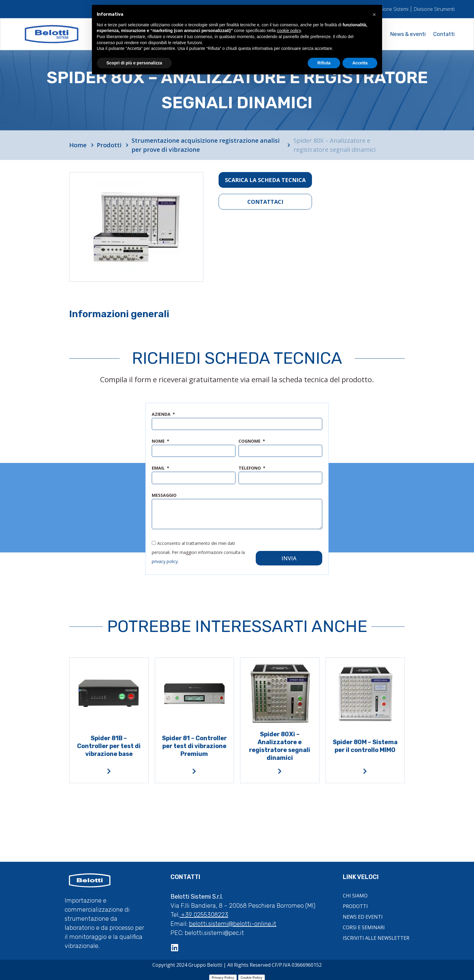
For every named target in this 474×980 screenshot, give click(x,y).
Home (78, 145)
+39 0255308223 (204, 911)
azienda (162, 415)
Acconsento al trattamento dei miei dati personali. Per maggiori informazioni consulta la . (198, 549)
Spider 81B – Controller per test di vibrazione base (109, 743)
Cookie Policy (252, 974)
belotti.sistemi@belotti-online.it (233, 920)
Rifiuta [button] (324, 63)
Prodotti (109, 145)
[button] (374, 15)
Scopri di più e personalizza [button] (134, 63)
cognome (250, 441)
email (159, 468)
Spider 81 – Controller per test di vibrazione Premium (194, 743)
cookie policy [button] (289, 31)
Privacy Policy (223, 974)
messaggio (164, 495)
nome (159, 441)
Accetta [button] (360, 63)
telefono (250, 468)
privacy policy (165, 558)
